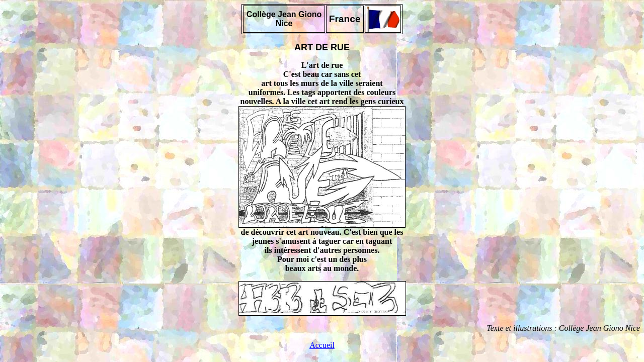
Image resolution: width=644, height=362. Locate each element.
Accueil (322, 345)
